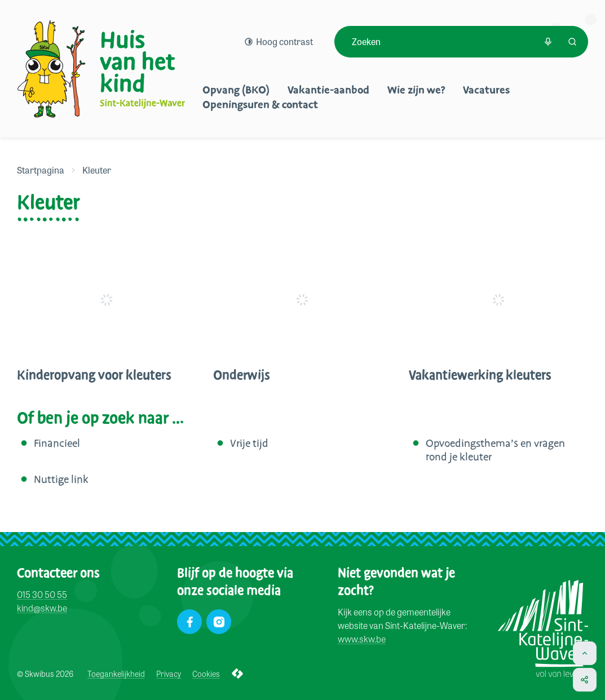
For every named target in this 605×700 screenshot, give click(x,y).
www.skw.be (362, 639)
